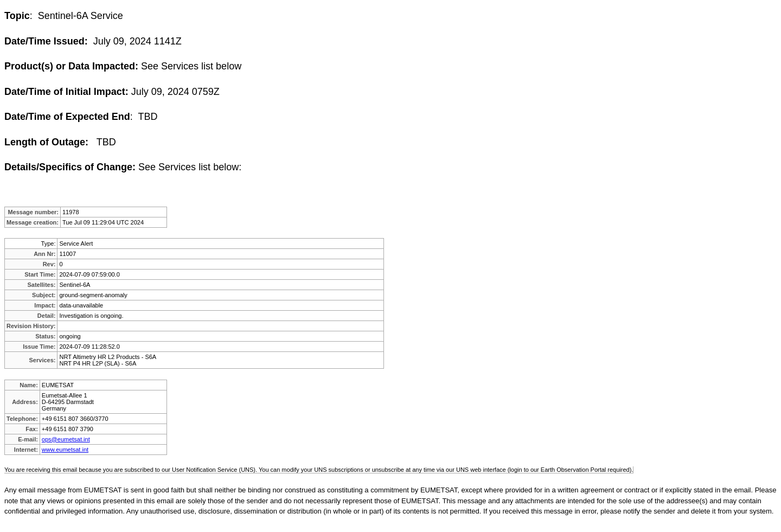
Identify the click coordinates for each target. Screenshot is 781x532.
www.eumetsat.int (65, 450)
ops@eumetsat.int (66, 439)
